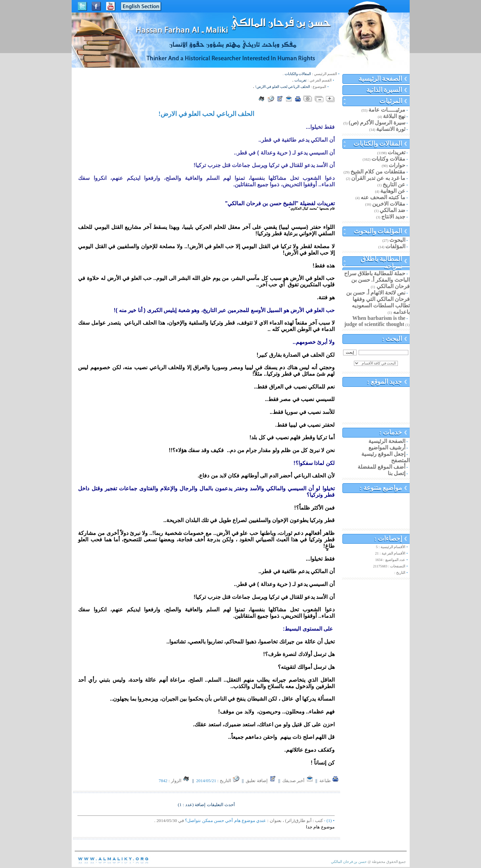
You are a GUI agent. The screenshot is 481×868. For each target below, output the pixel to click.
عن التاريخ (394, 184)
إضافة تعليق (261, 781)
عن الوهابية (393, 191)
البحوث (397, 240)
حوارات (397, 165)
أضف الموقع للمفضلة (381, 467)
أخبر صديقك (298, 781)
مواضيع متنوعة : (381, 488)
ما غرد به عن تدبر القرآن (378, 178)
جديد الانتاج (393, 217)
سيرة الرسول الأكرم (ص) (377, 123)
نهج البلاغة (394, 116)
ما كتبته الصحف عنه (383, 197)
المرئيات (391, 101)
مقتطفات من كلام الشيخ (378, 172)
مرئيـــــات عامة (387, 110)
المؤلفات (395, 246)
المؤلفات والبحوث (378, 231)
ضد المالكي (392, 210)
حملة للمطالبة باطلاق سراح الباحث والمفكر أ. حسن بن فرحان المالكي (377, 280)
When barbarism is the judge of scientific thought (375, 321)
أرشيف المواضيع (387, 448)
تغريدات (396, 152)
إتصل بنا (396, 473)
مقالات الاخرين (389, 204)
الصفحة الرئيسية (380, 79)
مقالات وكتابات (388, 159)
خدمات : (391, 432)
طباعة (329, 781)
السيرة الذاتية (384, 90)
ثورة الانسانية (391, 129)
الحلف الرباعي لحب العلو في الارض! (283, 87)
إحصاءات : (388, 538)
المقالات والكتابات (378, 144)
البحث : (392, 339)
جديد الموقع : (385, 382)
